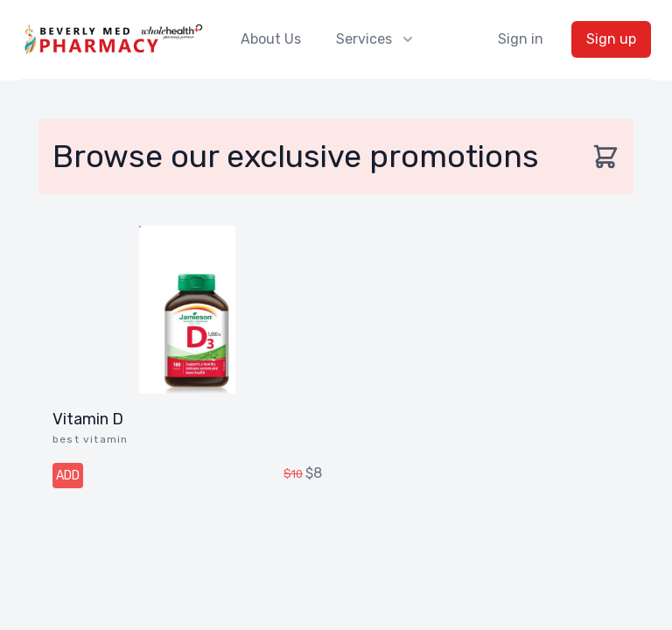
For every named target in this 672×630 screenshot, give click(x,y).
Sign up (611, 39)
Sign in (521, 39)
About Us (271, 39)
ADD (68, 476)
